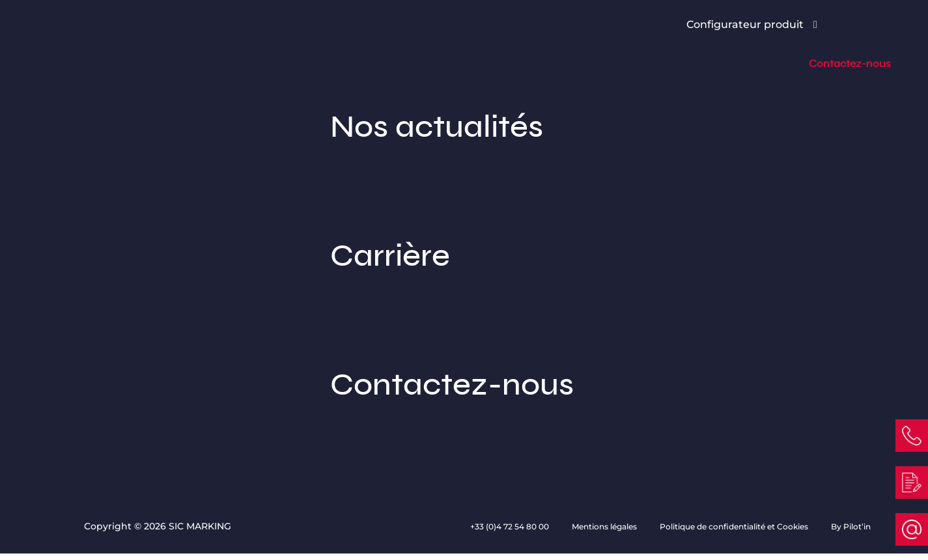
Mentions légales (605, 526)
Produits (312, 63)
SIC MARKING (687, 63)
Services (602, 63)
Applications (395, 63)
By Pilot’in (851, 526)
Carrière (464, 290)
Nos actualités (464, 161)
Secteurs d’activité (504, 63)
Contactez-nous (850, 64)
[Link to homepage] (103, 45)
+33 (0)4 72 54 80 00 (511, 526)
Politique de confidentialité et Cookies (735, 526)
